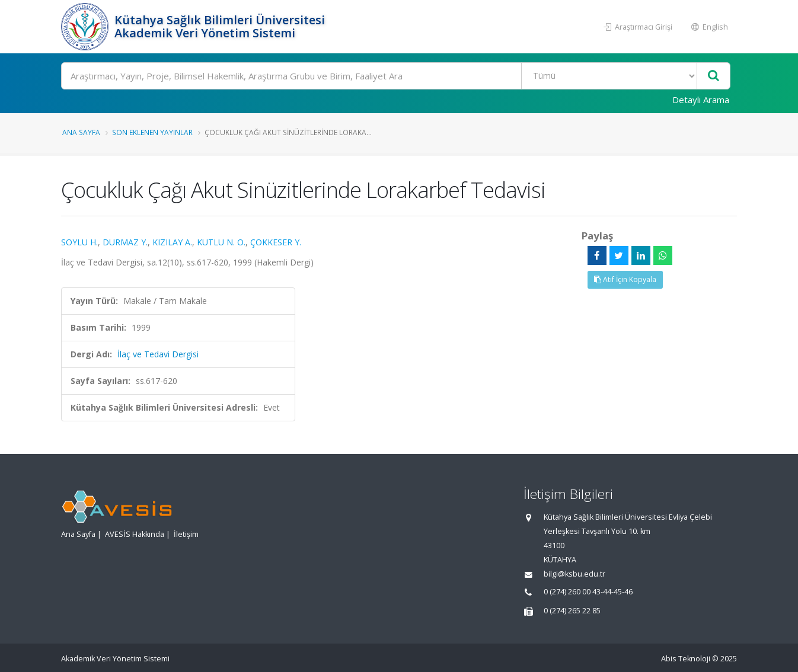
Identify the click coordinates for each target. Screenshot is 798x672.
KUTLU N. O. (221, 242)
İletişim (186, 534)
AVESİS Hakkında (135, 534)
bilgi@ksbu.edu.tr (574, 574)
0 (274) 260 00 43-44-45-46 (588, 592)
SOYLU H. (79, 242)
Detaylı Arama (701, 100)
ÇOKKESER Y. (276, 242)
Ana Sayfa (81, 132)
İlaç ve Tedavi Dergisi (158, 354)
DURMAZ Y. (125, 242)
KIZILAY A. (172, 242)
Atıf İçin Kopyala (625, 279)
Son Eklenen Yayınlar (152, 132)
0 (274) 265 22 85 (572, 611)
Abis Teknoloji (686, 659)
